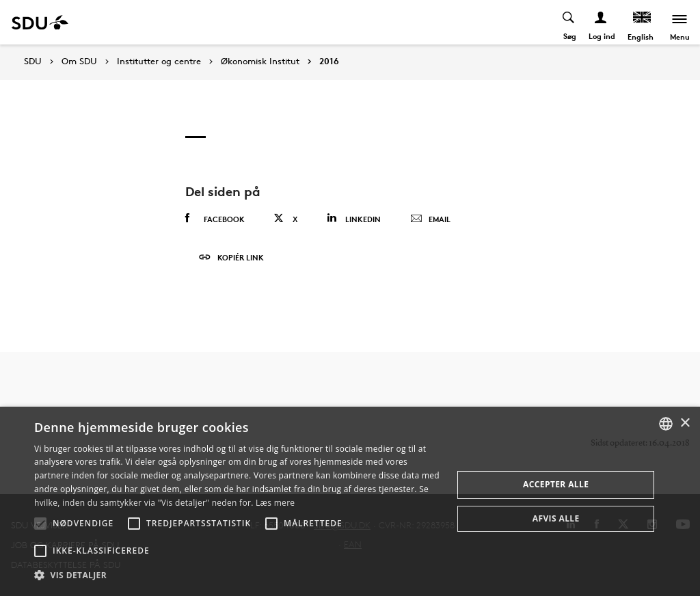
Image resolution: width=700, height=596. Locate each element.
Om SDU (79, 62)
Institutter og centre (159, 62)
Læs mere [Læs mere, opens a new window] (275, 503)
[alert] (350, 501)
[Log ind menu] (601, 22)
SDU (33, 61)
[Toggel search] (569, 22)
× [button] (685, 423)
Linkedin (354, 218)
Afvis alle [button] (556, 518)
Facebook (215, 219)
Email (430, 219)
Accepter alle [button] (556, 484)
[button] (40, 524)
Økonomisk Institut (260, 62)
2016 (329, 62)
